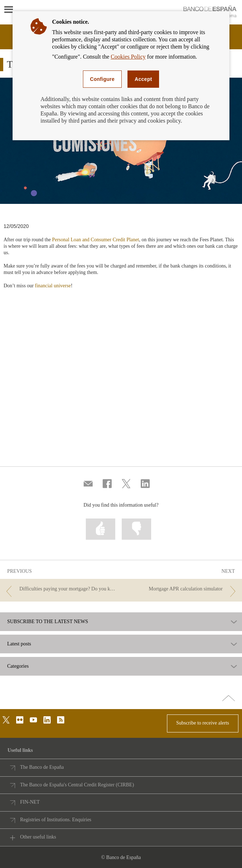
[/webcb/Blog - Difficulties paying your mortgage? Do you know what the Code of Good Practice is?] (60, 589)
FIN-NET (30, 802)
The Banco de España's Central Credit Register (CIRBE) (77, 785)
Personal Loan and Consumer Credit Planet (96, 240)
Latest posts (19, 644)
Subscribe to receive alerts (203, 723)
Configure (103, 79)
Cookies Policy (128, 57)
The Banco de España (42, 767)
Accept (143, 79)
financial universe (53, 286)
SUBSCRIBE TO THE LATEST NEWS (48, 622)
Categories (18, 666)
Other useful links (38, 837)
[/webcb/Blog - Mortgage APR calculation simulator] (182, 589)
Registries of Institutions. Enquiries (56, 820)
